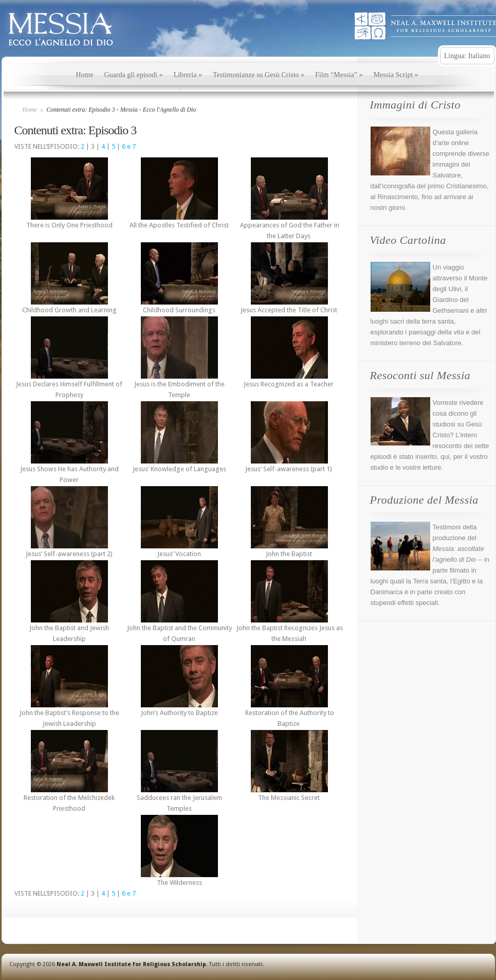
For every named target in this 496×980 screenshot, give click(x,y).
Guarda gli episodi (134, 75)
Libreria (188, 75)
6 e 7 (129, 146)
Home (85, 75)
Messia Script (396, 75)
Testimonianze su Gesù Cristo (259, 75)
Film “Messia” (339, 75)
